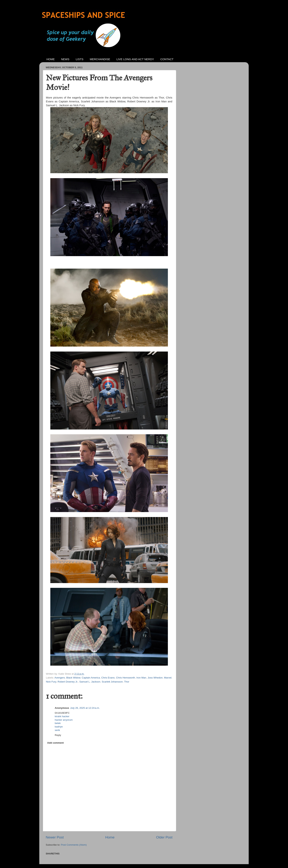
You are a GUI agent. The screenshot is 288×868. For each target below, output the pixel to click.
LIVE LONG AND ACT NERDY (135, 59)
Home (110, 837)
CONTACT (167, 59)
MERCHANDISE (100, 59)
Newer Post (55, 837)
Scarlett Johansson (112, 682)
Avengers (60, 678)
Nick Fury (51, 682)
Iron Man (141, 678)
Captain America (91, 678)
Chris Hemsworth (126, 678)
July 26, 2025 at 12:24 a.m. (85, 708)
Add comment (55, 743)
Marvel (168, 678)
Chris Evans (108, 678)
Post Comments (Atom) (74, 845)
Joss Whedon (155, 678)
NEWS (65, 59)
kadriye (59, 727)
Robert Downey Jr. (68, 682)
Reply (58, 735)
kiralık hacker (62, 716)
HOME (51, 59)
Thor (127, 682)
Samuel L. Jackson (90, 682)
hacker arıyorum (64, 720)
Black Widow (73, 678)
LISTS (80, 59)
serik (57, 730)
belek (58, 723)
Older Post (164, 837)
